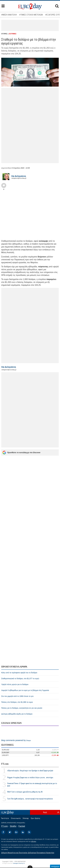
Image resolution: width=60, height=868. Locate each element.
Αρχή (45, 812)
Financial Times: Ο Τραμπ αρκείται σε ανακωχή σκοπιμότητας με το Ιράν (32, 785)
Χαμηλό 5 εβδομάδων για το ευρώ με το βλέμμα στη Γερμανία (25, 690)
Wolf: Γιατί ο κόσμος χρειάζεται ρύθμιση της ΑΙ (25, 792)
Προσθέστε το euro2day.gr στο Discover (21, 453)
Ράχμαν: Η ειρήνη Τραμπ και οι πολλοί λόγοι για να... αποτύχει (30, 778)
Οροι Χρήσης (35, 818)
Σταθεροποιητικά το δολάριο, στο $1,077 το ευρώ (20, 679)
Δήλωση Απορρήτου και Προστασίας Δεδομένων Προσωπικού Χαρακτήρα (28, 853)
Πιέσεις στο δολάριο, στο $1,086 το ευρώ (17, 702)
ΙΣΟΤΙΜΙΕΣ (13, 34)
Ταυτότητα (5, 818)
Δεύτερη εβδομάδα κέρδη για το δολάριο (17, 714)
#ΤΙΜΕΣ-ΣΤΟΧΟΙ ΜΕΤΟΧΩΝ (31, 15)
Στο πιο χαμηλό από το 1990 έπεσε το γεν (17, 696)
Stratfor (13, 826)
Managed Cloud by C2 (19, 863)
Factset (22, 826)
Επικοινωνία (16, 818)
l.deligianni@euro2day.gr (19, 178)
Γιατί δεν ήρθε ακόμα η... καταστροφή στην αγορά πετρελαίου (30, 799)
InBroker (34, 841)
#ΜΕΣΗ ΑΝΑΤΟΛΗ (9, 15)
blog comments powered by (16, 740)
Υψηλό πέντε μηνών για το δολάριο (15, 684)
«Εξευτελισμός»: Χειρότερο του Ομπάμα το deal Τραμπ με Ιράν (30, 771)
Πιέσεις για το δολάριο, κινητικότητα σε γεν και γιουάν (22, 708)
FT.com (5, 764)
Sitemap (26, 818)
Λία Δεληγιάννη (19, 176)
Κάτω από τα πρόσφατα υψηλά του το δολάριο (19, 673)
